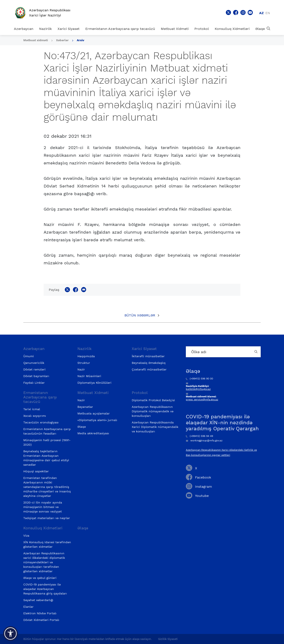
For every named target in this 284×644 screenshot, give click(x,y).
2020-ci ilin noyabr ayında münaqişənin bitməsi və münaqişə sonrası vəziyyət (43, 507)
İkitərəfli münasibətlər (148, 356)
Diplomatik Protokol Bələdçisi (153, 400)
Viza (26, 536)
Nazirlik (45, 29)
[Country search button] (256, 352)
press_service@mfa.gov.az (202, 400)
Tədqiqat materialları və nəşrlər (47, 518)
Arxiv (81, 40)
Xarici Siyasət (69, 29)
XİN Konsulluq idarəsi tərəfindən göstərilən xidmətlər (47, 544)
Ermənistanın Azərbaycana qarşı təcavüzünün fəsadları (47, 431)
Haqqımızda (86, 356)
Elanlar (28, 607)
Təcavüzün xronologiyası (41, 422)
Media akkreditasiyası (93, 433)
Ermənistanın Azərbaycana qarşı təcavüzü (120, 29)
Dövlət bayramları (36, 376)
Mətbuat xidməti (36, 40)
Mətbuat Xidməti (175, 29)
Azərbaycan (24, 29)
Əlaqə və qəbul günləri (40, 578)
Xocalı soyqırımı (35, 416)
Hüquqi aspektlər (36, 471)
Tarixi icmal (32, 409)
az (261, 13)
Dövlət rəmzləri (34, 369)
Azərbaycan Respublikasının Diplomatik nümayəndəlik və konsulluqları (153, 411)
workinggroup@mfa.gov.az (204, 441)
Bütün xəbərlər (140, 315)
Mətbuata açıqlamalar (94, 413)
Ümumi (29, 356)
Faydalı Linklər (34, 383)
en (268, 13)
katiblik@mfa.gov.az (198, 389)
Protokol (202, 29)
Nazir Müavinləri (89, 376)
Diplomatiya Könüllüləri (94, 383)
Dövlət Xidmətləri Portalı (41, 620)
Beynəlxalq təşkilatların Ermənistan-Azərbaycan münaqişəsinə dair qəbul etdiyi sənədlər (46, 458)
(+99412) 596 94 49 (199, 436)
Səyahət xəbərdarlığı (38, 600)
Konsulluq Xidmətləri (232, 29)
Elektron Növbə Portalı (40, 613)
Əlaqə (260, 29)
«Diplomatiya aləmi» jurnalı (97, 420)
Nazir (81, 369)
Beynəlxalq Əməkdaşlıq (149, 363)
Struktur (84, 363)
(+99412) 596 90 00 (199, 379)
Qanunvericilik (34, 363)
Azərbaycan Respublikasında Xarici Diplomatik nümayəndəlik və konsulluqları (155, 427)
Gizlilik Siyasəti (168, 639)
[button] (10, 634)
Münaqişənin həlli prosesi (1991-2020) (47, 442)
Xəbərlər (62, 40)
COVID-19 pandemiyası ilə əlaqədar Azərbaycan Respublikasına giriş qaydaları (45, 589)
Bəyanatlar (85, 407)
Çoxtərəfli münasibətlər (149, 369)
